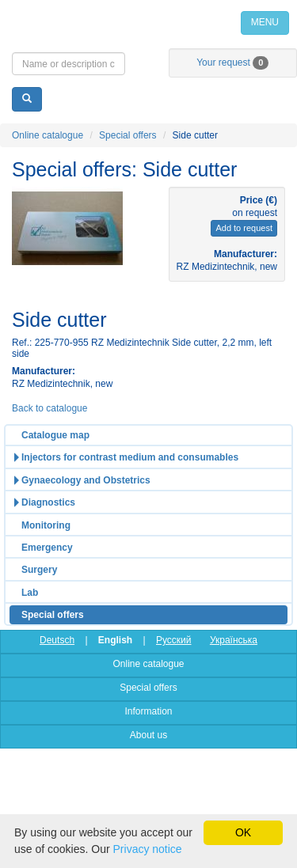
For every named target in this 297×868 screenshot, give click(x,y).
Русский (174, 640)
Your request (232, 63)
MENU (265, 22)
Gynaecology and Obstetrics (86, 480)
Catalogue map (55, 435)
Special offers (128, 135)
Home (148, 22)
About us (148, 735)
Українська (234, 640)
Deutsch (57, 640)
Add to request (244, 228)
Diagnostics (48, 502)
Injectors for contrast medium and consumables (130, 457)
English (115, 640)
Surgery (39, 570)
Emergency (47, 548)
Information (148, 711)
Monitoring (46, 525)
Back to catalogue (49, 408)
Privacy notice (148, 849)
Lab (30, 593)
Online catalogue (48, 135)
